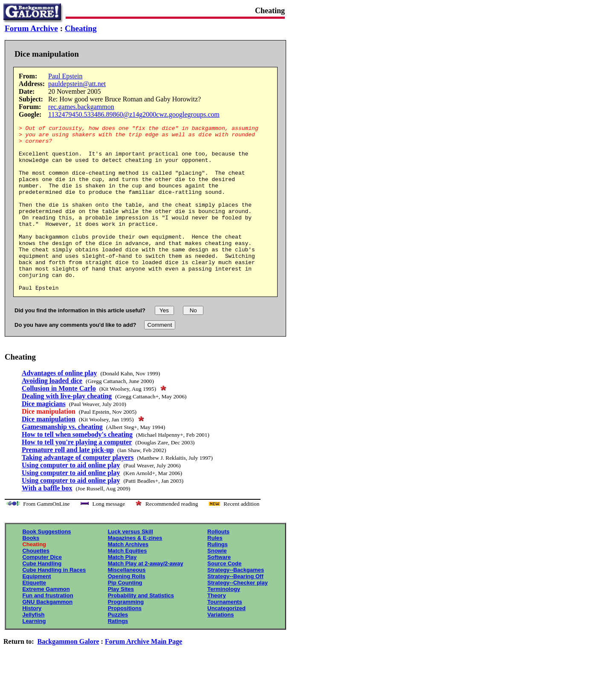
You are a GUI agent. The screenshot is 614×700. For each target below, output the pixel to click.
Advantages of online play (59, 406)
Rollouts (218, 565)
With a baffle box (47, 521)
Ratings (118, 654)
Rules (215, 571)
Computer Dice (42, 590)
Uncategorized (226, 641)
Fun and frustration (48, 629)
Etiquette (34, 616)
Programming (126, 635)
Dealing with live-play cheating (67, 429)
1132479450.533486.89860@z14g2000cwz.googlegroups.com (134, 114)
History (32, 641)
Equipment (36, 609)
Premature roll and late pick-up (68, 483)
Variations (220, 648)
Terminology (224, 622)
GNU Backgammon (47, 635)
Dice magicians (44, 437)
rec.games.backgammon (81, 107)
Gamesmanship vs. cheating (62, 460)
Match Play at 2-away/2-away (146, 597)
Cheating (81, 28)
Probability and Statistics (141, 629)
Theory (216, 629)
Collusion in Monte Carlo (59, 422)
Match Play (122, 590)
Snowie (217, 584)
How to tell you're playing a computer (77, 475)
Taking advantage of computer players (78, 491)
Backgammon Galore (68, 675)
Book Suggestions (46, 565)
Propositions (125, 641)
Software (219, 590)
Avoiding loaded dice (52, 414)
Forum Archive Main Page (143, 675)
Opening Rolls (127, 609)
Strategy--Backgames (236, 603)
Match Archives (128, 578)
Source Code (224, 597)
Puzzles (118, 648)
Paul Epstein (65, 76)
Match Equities (127, 584)
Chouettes (36, 584)
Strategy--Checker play (237, 616)
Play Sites (121, 622)
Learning (34, 654)
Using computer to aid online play (71, 498)
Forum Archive (31, 28)
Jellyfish (33, 648)
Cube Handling (42, 597)
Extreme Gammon (46, 622)
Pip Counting (125, 616)
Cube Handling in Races (54, 603)
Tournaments (224, 635)
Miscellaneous (127, 603)
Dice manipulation (49, 452)
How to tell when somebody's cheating (77, 468)
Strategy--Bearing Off (235, 609)
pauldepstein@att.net (77, 84)
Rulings (217, 578)
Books (31, 571)
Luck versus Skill (130, 565)
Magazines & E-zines (135, 571)
